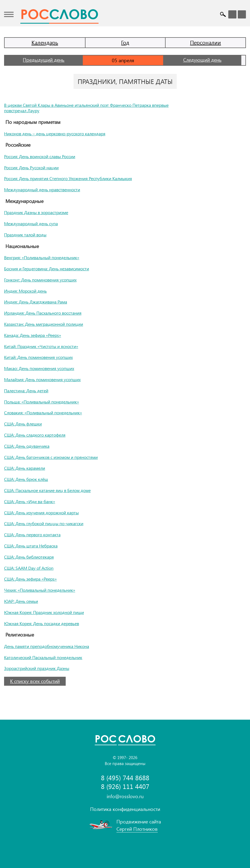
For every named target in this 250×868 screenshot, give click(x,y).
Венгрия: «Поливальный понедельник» (42, 257)
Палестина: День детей (26, 391)
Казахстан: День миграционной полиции (44, 324)
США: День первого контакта (32, 535)
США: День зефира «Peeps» (30, 579)
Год (125, 42)
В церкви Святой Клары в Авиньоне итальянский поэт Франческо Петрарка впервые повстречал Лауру (86, 108)
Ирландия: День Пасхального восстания (43, 313)
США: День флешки (23, 424)
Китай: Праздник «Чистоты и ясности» (41, 346)
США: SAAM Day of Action (29, 568)
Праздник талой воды (25, 235)
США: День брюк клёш (26, 479)
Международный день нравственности (42, 189)
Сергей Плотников (137, 829)
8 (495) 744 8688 (125, 778)
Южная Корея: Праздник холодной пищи (44, 612)
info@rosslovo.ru (125, 796)
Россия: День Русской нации (31, 167)
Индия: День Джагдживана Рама (36, 302)
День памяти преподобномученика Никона (47, 646)
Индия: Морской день (25, 291)
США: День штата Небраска (31, 546)
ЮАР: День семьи (21, 601)
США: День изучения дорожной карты (41, 513)
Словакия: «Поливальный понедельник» (43, 413)
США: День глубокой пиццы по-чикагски (44, 523)
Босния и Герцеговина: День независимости (47, 269)
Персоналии (205, 42)
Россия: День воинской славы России (40, 156)
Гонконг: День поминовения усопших (40, 280)
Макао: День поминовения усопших (39, 368)
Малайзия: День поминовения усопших (42, 379)
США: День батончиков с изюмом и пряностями (51, 457)
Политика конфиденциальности (125, 809)
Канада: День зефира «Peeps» (33, 335)
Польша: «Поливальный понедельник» (42, 402)
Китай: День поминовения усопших (38, 357)
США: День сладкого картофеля (35, 435)
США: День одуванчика (27, 446)
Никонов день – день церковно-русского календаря (55, 134)
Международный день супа (31, 223)
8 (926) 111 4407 (125, 786)
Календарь (45, 42)
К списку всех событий (35, 681)
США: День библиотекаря (29, 557)
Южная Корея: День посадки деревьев (42, 623)
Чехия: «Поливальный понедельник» (40, 590)
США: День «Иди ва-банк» (30, 501)
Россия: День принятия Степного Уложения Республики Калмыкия (68, 178)
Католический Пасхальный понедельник (43, 657)
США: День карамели (25, 468)
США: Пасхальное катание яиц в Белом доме (47, 490)
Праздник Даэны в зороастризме (36, 212)
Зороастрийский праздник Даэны (37, 668)
